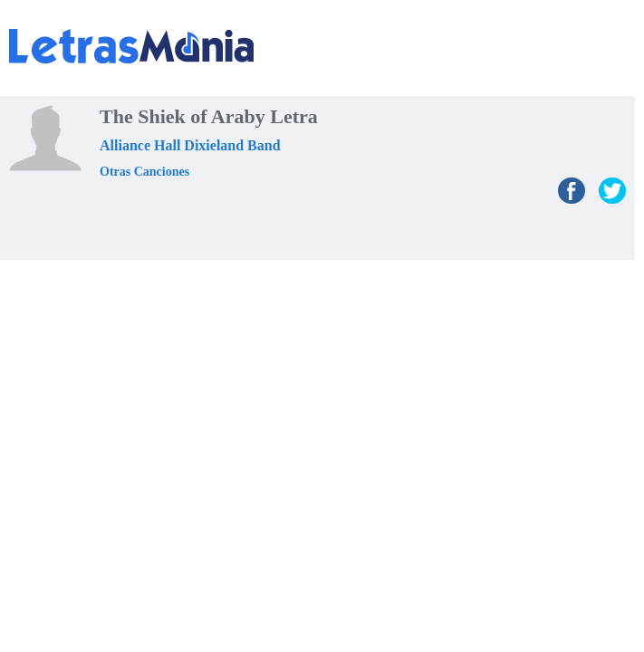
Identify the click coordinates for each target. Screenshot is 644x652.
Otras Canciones (144, 172)
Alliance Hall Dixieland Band (190, 145)
